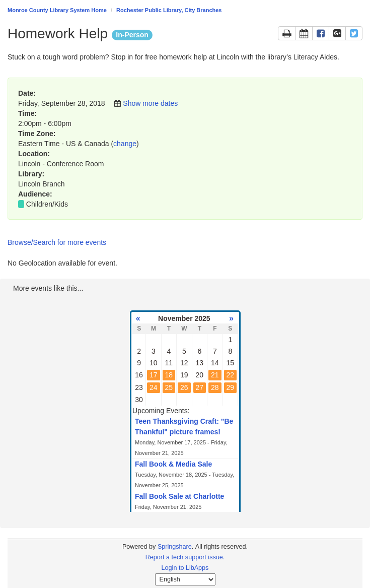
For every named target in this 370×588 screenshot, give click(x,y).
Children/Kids (47, 204)
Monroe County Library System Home (57, 10)
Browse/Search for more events (57, 242)
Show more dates (150, 103)
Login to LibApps (185, 568)
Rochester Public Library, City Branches (169, 10)
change (125, 144)
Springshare (175, 547)
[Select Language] (185, 579)
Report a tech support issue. (185, 557)
